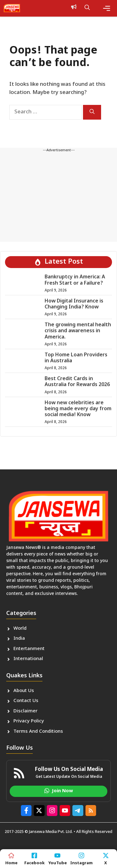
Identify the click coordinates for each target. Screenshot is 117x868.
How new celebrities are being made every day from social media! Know (78, 409)
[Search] (92, 112)
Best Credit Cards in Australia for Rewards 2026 (77, 382)
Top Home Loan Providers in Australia (76, 358)
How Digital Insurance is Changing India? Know (74, 304)
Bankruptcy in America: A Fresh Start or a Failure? (75, 280)
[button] (87, 8)
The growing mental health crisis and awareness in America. (78, 331)
